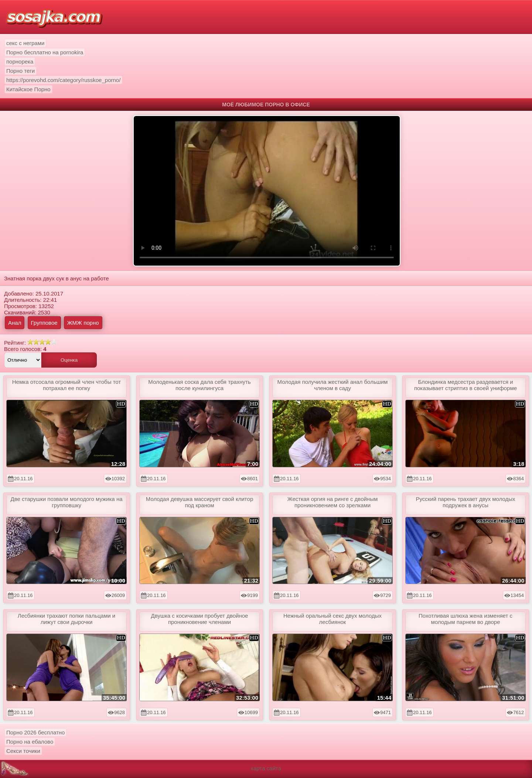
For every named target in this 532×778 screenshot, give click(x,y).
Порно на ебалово (30, 742)
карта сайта (266, 768)
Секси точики (23, 751)
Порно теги (21, 71)
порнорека (20, 62)
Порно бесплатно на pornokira (45, 52)
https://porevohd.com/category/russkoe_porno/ (63, 80)
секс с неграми (25, 43)
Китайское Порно (28, 89)
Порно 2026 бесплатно (35, 732)
